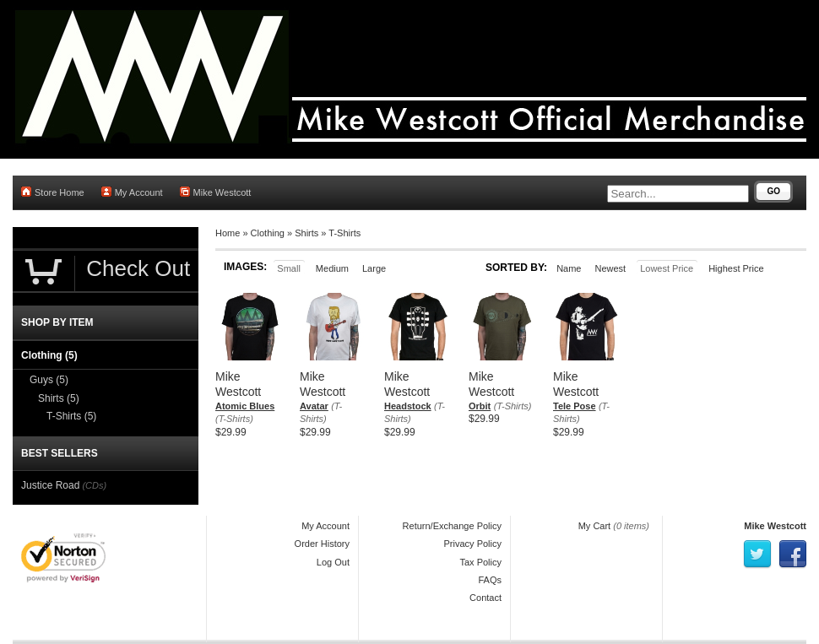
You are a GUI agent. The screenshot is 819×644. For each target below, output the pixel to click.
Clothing (268, 233)
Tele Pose (575, 406)
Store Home (53, 192)
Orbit (480, 406)
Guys (49, 380)
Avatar (314, 406)
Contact (485, 598)
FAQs (490, 580)
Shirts (306, 233)
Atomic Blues (245, 406)
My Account (132, 192)
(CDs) (94, 485)
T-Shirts (344, 233)
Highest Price (736, 268)
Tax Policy (480, 562)
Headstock (408, 406)
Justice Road (50, 485)
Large (374, 268)
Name (569, 268)
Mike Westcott (216, 192)
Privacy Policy (473, 544)
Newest (610, 268)
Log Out (333, 562)
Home (228, 233)
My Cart (595, 526)
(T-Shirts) (234, 419)
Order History (322, 544)
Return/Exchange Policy (452, 526)
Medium (332, 268)
